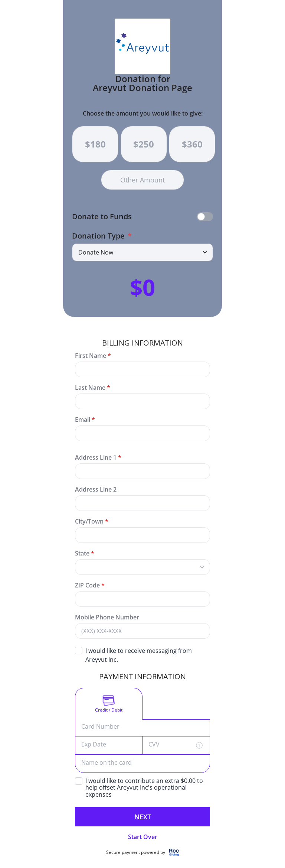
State (85, 553)
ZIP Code (87, 585)
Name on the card (107, 763)
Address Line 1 (96, 457)
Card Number (100, 727)
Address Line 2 (96, 489)
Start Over (143, 837)
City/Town (89, 521)
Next (143, 817)
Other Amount (142, 180)
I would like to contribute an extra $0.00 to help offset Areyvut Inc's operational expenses (144, 788)
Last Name (90, 388)
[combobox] (135, 567)
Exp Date (94, 744)
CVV (154, 744)
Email (83, 420)
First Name (91, 356)
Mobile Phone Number (107, 617)
